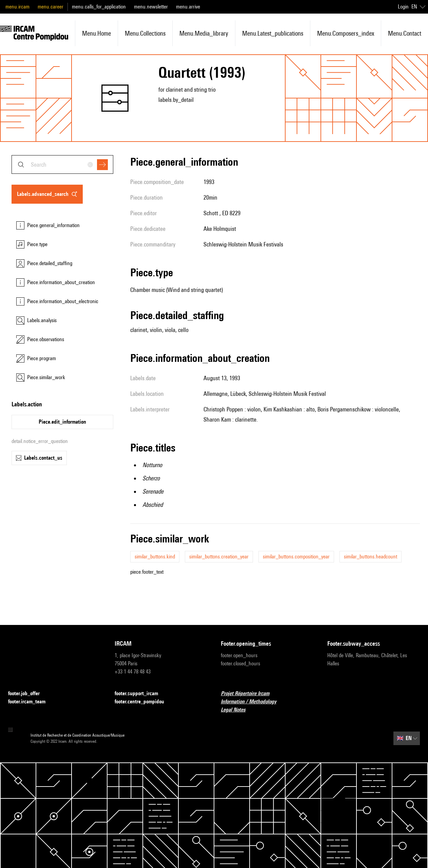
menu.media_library (204, 33)
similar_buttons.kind (155, 557)
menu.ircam (17, 7)
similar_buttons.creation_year (219, 557)
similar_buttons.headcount (371, 557)
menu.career (51, 7)
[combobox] (62, 164)
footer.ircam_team (31, 702)
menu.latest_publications (273, 33)
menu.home (96, 33)
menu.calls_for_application (99, 7)
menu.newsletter (151, 7)
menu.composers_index (346, 33)
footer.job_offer (28, 694)
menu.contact (405, 33)
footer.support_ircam (140, 694)
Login (403, 7)
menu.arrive (188, 7)
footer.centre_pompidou (143, 702)
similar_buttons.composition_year (296, 557)
